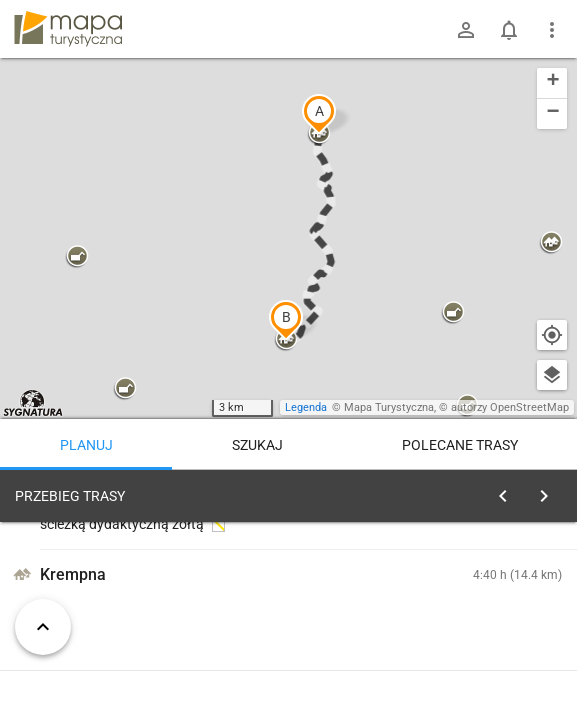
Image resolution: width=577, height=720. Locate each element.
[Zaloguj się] (466, 30)
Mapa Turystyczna (389, 407)
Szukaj (257, 445)
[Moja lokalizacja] (552, 335)
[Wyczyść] (550, 491)
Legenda (306, 407)
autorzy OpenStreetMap (510, 407)
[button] (319, 114)
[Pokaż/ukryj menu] (552, 30)
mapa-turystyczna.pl (68, 29)
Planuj (86, 445)
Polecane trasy (460, 445)
